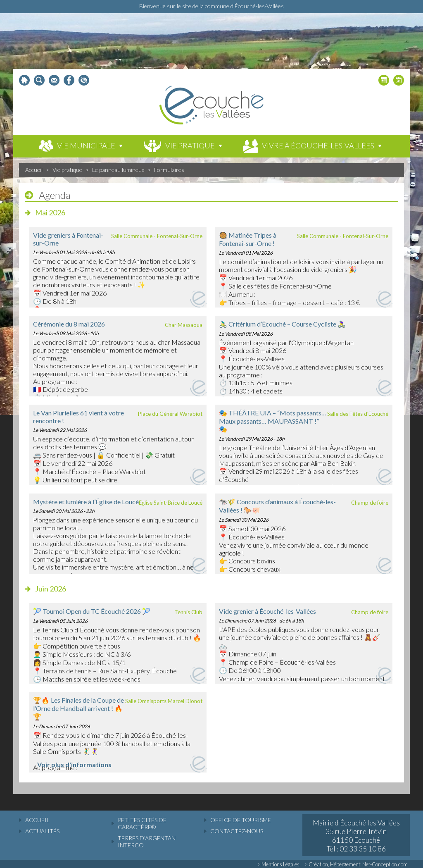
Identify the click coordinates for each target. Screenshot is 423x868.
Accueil (34, 170)
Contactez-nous (237, 831)
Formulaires (169, 170)
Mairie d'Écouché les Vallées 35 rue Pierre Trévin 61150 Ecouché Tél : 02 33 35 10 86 (356, 836)
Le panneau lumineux (118, 170)
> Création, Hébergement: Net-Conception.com (356, 864)
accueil (37, 820)
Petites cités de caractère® (142, 823)
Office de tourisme (241, 820)
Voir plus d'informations (74, 764)
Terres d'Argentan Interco (147, 842)
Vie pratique (67, 170)
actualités (42, 831)
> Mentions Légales (279, 864)
